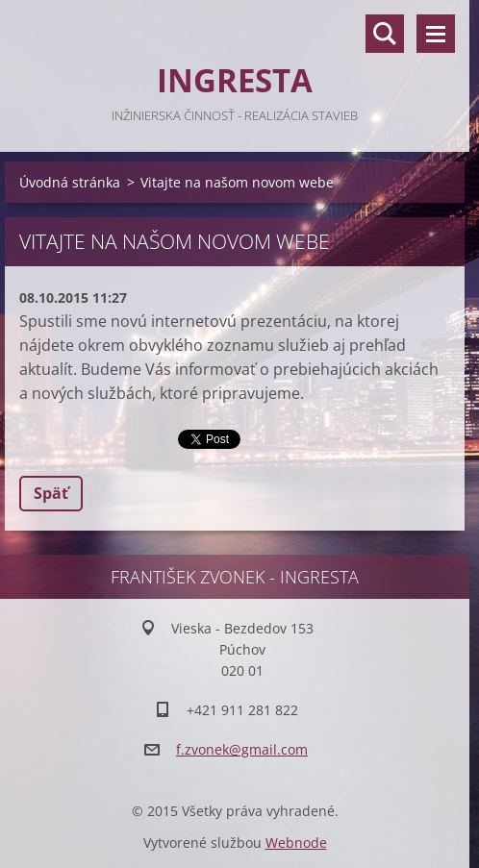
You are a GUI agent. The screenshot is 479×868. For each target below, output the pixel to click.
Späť (51, 493)
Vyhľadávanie (385, 34)
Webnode (296, 843)
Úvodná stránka (70, 182)
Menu (436, 34)
